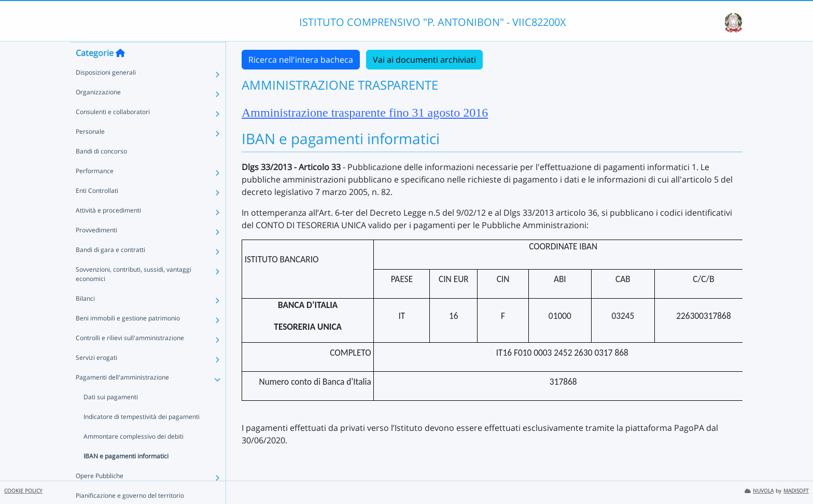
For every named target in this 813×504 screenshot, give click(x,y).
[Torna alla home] (120, 73)
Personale (90, 152)
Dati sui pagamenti (111, 417)
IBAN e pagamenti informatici (126, 476)
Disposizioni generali (106, 93)
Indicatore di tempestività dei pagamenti (142, 437)
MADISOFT (796, 491)
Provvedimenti (96, 250)
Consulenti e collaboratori (113, 132)
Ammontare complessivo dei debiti (134, 457)
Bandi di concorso (101, 171)
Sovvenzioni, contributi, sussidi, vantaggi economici (134, 294)
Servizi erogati (96, 378)
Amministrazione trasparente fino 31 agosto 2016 (365, 113)
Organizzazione (98, 112)
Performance (95, 191)
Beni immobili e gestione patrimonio (128, 338)
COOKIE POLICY (23, 491)
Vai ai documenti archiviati (424, 60)
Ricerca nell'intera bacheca (301, 60)
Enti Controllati (97, 211)
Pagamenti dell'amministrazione (122, 397)
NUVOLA (759, 491)
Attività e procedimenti (108, 230)
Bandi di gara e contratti (110, 270)
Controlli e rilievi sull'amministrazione (130, 358)
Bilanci (85, 319)
